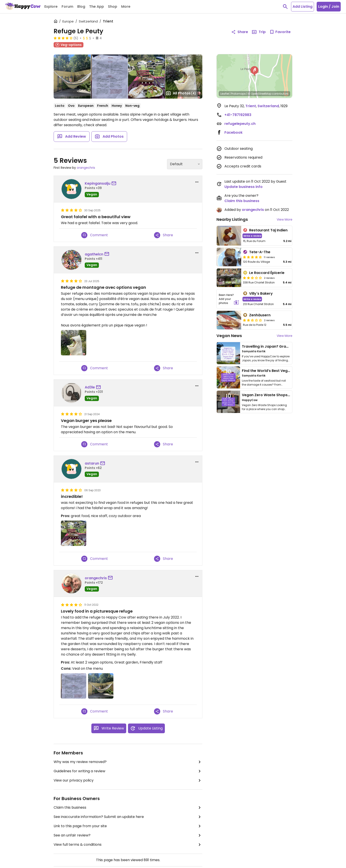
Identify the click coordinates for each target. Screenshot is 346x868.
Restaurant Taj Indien (268, 230)
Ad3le (90, 387)
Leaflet (225, 94)
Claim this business (128, 808)
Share (164, 235)
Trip (259, 32)
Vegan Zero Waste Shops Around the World (281, 395)
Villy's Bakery (261, 293)
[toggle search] (285, 7)
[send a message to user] (115, 184)
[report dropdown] (197, 182)
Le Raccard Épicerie (267, 273)
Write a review (252, 236)
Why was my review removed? (128, 762)
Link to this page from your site (128, 826)
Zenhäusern (260, 315)
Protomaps (238, 94)
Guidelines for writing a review (128, 771)
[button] (254, 71)
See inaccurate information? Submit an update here (128, 817)
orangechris (86, 168)
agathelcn (94, 254)
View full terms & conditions (128, 845)
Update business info (244, 187)
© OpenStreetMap (260, 94)
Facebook (233, 132)
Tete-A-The (260, 252)
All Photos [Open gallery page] (181, 93)
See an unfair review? (128, 835)
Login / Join (329, 7)
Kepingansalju (98, 183)
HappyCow (250, 400)
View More (285, 219)
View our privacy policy (128, 780)
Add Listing (303, 7)
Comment (95, 235)
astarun (92, 463)
